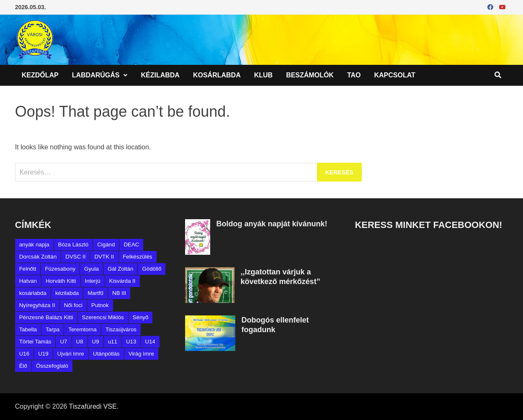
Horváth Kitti (61, 281)
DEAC (131, 245)
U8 (80, 342)
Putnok (100, 305)
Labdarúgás (96, 75)
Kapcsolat (395, 75)
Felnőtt (28, 269)
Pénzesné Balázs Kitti (46, 317)
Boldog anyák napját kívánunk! (272, 224)
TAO (354, 75)
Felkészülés (137, 257)
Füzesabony (60, 269)
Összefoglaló (52, 366)
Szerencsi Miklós (103, 317)
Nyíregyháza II (37, 305)
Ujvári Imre (71, 354)
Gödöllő (152, 269)
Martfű (95, 293)
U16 (24, 354)
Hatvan (28, 281)
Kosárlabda (217, 75)
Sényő (141, 317)
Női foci (73, 305)
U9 (96, 342)
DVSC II (75, 257)
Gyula (91, 269)
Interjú (93, 281)
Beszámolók (310, 75)
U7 (63, 342)
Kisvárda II (122, 281)
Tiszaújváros (121, 329)
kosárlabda (33, 293)
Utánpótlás (106, 354)
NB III (119, 293)
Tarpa (53, 329)
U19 (43, 354)
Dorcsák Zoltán (38, 257)
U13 (131, 342)
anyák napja (34, 245)
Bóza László (73, 245)
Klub (263, 75)
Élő (23, 366)
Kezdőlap (40, 75)
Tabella (28, 329)
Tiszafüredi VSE (93, 406)
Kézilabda (160, 75)
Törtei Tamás (35, 342)
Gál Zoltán (121, 269)
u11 (113, 342)
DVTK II (104, 257)
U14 (150, 342)
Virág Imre (141, 354)
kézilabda (67, 293)
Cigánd (106, 245)
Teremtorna (82, 329)
